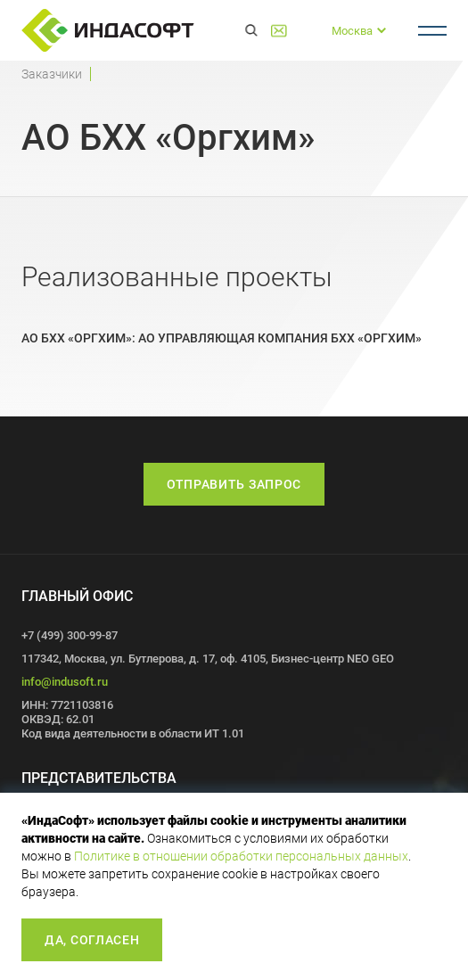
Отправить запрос (234, 484)
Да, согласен (92, 940)
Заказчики (52, 74)
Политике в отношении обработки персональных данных (241, 856)
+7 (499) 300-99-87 (307, 31)
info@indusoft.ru (65, 682)
